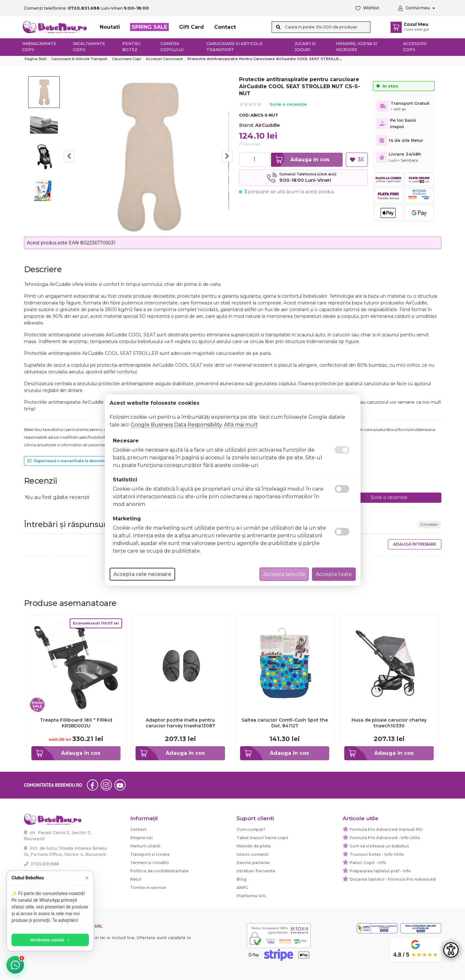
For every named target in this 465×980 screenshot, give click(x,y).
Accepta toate (334, 574)
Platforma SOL (252, 896)
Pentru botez (131, 47)
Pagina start (36, 59)
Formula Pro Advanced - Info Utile (385, 838)
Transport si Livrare (150, 854)
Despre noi (141, 838)
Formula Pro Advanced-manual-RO (386, 829)
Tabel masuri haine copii (262, 838)
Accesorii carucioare (164, 59)
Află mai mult (241, 425)
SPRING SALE (149, 27)
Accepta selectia (284, 574)
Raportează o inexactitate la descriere (68, 461)
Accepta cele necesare (142, 574)
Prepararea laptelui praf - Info (380, 871)
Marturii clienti (145, 846)
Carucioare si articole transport (235, 47)
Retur (136, 879)
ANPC (242, 888)
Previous (69, 156)
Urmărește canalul (51, 940)
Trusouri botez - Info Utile (377, 854)
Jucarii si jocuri (305, 47)
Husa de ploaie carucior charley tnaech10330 (389, 723)
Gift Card (191, 27)
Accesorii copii (415, 47)
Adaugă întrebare (415, 544)
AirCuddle (267, 125)
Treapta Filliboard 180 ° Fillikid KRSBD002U (76, 723)
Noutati (110, 27)
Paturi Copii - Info (368, 863)
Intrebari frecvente (256, 871)
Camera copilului (172, 47)
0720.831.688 (42, 864)
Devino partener (253, 863)
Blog (241, 879)
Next (227, 156)
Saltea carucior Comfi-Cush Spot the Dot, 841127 (285, 723)
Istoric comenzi (253, 854)
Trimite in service (148, 888)
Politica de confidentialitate (159, 871)
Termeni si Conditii (150, 863)
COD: (244, 115)
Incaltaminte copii (89, 47)
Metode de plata (254, 846)
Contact (225, 27)
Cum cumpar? (251, 829)
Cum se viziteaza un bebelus (379, 846)
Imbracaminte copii (39, 47)
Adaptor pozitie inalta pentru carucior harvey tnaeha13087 (180, 723)
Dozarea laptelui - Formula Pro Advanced (393, 879)
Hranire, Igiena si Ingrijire (356, 47)
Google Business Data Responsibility (176, 425)
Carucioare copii (127, 59)
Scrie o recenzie (288, 105)
